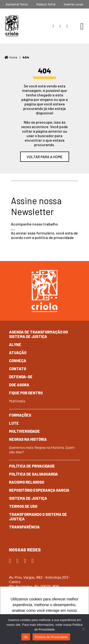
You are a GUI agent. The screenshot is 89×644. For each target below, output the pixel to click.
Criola (12, 26)
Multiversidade (24, 431)
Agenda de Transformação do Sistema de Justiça (38, 334)
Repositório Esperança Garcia (39, 490)
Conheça (18, 361)
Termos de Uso (23, 506)
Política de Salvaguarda (33, 474)
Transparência (24, 527)
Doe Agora (19, 385)
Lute (14, 423)
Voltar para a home (45, 157)
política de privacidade (54, 237)
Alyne (15, 345)
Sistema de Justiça (28, 498)
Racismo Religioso (27, 482)
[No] (83, 629)
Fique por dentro (26, 393)
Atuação (18, 353)
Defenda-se (21, 377)
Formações (20, 415)
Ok (26, 637)
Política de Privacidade (32, 466)
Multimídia (17, 401)
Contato (18, 369)
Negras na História (28, 439)
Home (11, 57)
